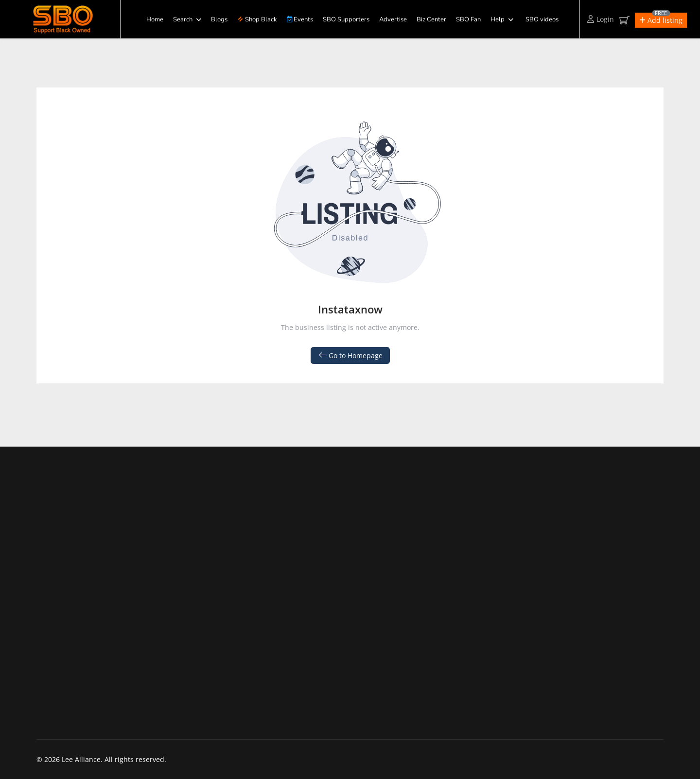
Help (498, 19)
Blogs (219, 19)
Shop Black (257, 19)
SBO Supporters (346, 19)
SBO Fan (468, 19)
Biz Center (431, 19)
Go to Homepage (350, 355)
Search (183, 19)
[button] (661, 20)
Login (601, 19)
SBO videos (542, 19)
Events (300, 19)
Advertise (393, 19)
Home (155, 19)
